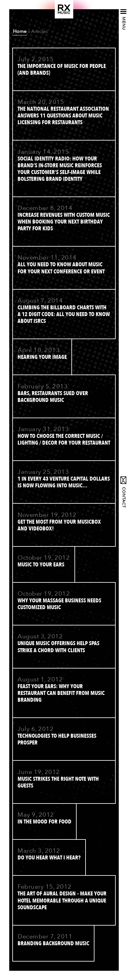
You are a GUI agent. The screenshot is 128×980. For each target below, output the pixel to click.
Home (20, 31)
